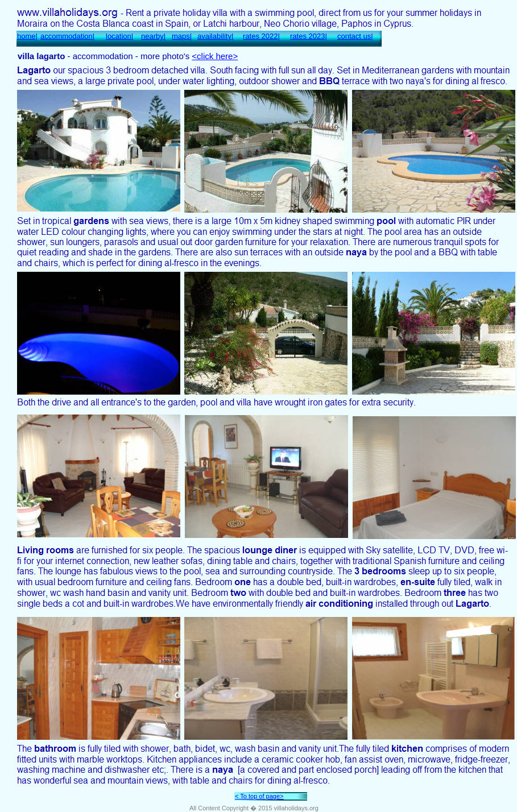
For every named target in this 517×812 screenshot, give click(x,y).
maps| (182, 36)
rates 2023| (309, 36)
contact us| (355, 36)
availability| (215, 36)
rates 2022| (261, 36)
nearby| (153, 36)
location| (119, 36)
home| (27, 36)
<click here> (215, 56)
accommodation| (67, 36)
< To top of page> (259, 796)
